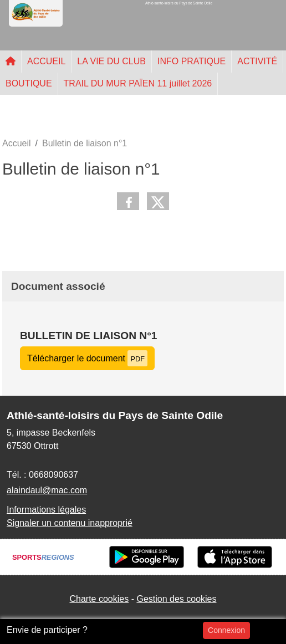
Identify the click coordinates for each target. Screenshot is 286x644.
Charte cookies (99, 599)
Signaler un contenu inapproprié (70, 523)
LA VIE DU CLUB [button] (111, 61)
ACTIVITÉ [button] (257, 61)
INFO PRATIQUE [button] (191, 61)
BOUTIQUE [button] (29, 83)
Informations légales (46, 510)
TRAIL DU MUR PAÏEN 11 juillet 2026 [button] (138, 83)
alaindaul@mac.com (47, 490)
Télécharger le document (87, 358)
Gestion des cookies (176, 599)
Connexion (226, 630)
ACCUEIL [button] (46, 61)
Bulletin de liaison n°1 (89, 336)
